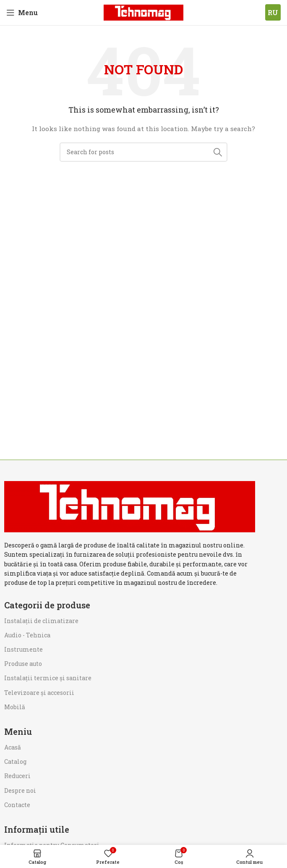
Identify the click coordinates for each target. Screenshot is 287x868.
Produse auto (23, 664)
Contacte (17, 805)
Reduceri (17, 776)
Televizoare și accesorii (39, 693)
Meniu (18, 731)
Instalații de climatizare (41, 621)
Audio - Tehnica (27, 635)
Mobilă (15, 707)
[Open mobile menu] (22, 13)
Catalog (15, 761)
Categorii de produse (47, 605)
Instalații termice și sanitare (48, 678)
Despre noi (20, 790)
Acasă (13, 747)
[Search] (143, 152)
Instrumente (23, 649)
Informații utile (37, 829)
